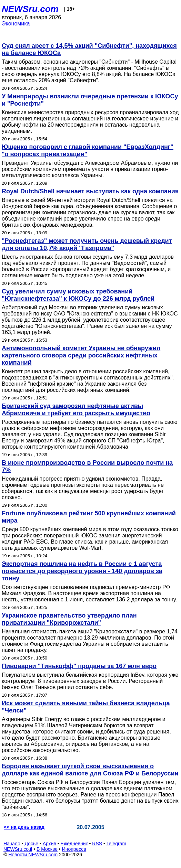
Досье (31, 844)
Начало (12, 844)
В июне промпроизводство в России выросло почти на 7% (87, 466)
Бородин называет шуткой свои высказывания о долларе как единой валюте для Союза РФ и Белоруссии (90, 770)
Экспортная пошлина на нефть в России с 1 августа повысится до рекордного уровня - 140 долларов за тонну (82, 571)
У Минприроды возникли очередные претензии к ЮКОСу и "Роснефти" (90, 100)
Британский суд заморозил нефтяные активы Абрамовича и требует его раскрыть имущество (76, 410)
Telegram (117, 844)
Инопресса (74, 849)
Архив (49, 844)
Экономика (16, 24)
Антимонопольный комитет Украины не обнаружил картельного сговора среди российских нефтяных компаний (81, 355)
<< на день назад (24, 827)
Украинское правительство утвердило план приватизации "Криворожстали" (69, 619)
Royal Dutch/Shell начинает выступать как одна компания (90, 191)
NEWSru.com (30, 9)
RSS (97, 844)
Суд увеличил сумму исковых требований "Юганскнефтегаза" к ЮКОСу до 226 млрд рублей (78, 295)
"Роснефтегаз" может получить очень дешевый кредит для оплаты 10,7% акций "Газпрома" (87, 244)
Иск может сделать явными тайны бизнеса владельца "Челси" (86, 707)
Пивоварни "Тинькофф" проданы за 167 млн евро (79, 666)
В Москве (47, 849)
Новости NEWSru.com (33, 855)
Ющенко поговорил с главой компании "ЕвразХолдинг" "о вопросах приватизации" (88, 151)
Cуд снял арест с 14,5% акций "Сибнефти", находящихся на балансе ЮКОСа (89, 49)
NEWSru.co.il (18, 849)
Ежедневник (74, 844)
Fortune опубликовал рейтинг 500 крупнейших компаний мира (89, 517)
